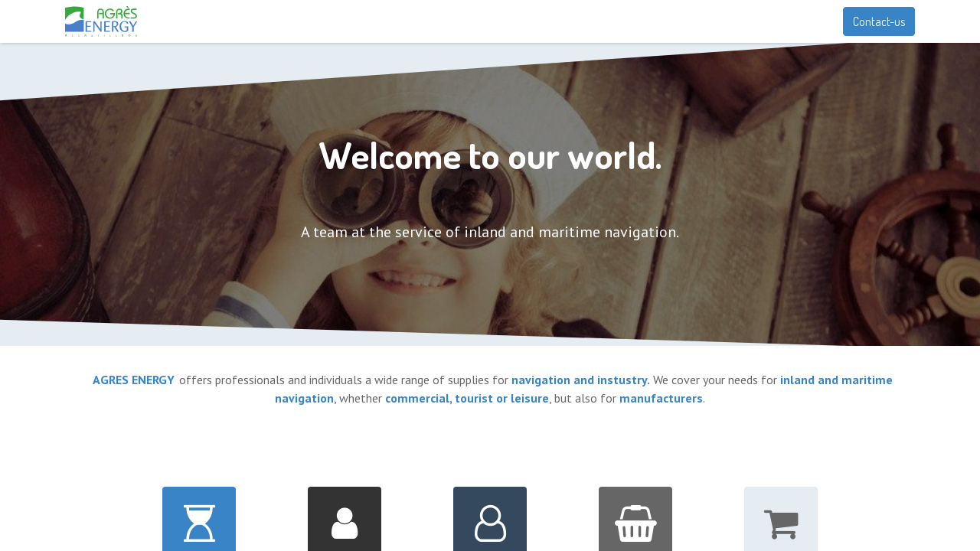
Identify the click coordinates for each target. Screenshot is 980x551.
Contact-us (879, 21)
